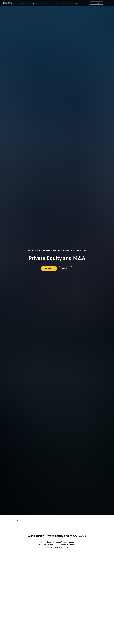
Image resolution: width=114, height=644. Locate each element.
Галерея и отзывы (66, 3)
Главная (22, 3)
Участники (56, 3)
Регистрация (76, 3)
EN (110, 3)
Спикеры (40, 3)
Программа (47, 3)
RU (107, 3)
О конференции (31, 3)
